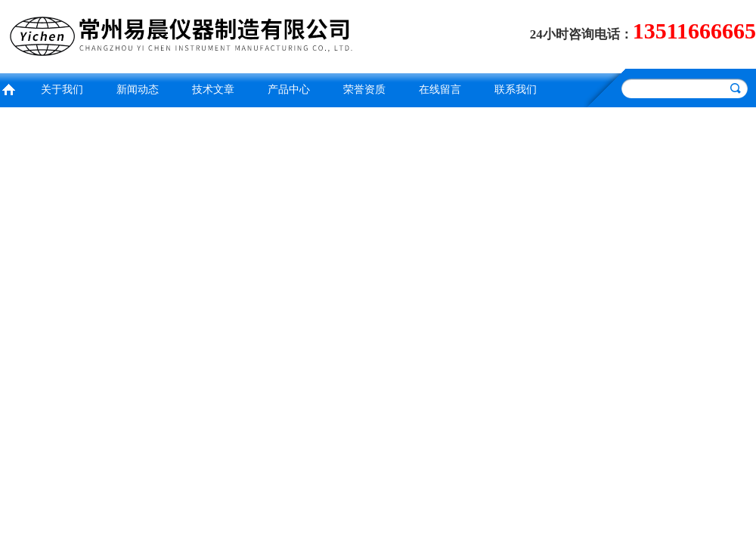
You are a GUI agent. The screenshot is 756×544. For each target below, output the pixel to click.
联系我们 (516, 90)
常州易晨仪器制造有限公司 (185, 34)
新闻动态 (138, 90)
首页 (8, 88)
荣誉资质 (364, 90)
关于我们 (62, 90)
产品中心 (289, 90)
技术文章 (213, 90)
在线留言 (440, 90)
